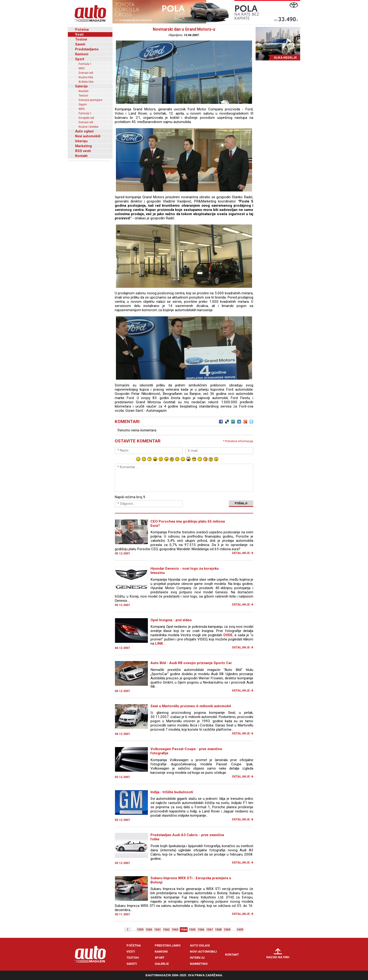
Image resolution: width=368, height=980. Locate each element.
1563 (175, 930)
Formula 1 (85, 64)
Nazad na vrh (278, 957)
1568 (218, 930)
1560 (149, 930)
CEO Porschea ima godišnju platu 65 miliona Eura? (188, 524)
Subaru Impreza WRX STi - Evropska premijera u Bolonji (191, 880)
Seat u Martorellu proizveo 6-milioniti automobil (191, 706)
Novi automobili (88, 136)
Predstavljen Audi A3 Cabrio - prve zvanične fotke (187, 837)
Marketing (83, 146)
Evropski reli (86, 118)
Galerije (81, 86)
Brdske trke (86, 82)
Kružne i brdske (88, 127)
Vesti (79, 34)
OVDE (228, 635)
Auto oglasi (84, 131)
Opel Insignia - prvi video (171, 620)
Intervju (81, 141)
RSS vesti (83, 151)
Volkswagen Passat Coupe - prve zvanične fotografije (186, 751)
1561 (157, 930)
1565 (192, 930)
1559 (140, 930)
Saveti (80, 44)
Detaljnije (241, 553)
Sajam (83, 105)
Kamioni (82, 54)
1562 (166, 930)
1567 (210, 930)
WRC (82, 68)
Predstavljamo (87, 49)
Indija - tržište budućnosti (172, 792)
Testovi (81, 39)
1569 (227, 930)
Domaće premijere (90, 100)
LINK (159, 643)
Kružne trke (86, 77)
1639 (240, 930)
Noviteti (84, 91)
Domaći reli (86, 73)
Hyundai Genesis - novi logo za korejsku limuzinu (185, 571)
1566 (201, 930)
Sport (80, 59)
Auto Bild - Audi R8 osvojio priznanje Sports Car (191, 663)
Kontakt (81, 156)
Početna (82, 30)
